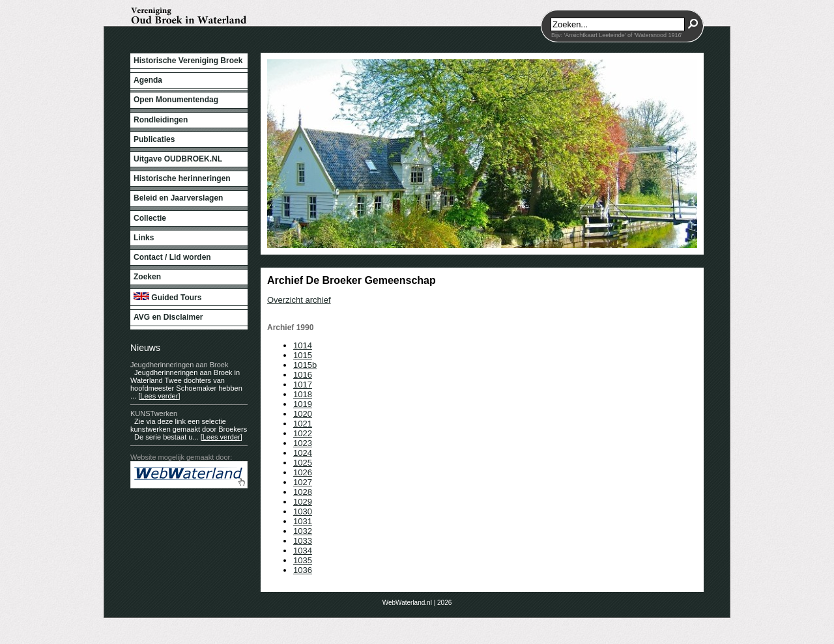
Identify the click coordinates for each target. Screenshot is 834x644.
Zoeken (147, 277)
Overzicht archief (299, 300)
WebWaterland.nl (407, 603)
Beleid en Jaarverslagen (178, 198)
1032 (303, 531)
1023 (303, 443)
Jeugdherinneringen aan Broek (179, 365)
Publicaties (154, 139)
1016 (303, 375)
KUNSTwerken (154, 413)
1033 (303, 541)
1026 (303, 472)
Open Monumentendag (176, 100)
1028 (303, 492)
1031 (303, 521)
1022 (303, 433)
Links (144, 238)
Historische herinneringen (182, 178)
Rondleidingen (161, 120)
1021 (303, 424)
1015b (305, 365)
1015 (303, 355)
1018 (303, 394)
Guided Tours (167, 297)
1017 (303, 385)
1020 (303, 414)
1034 (303, 551)
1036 (303, 570)
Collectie (150, 218)
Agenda (148, 80)
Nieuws (145, 348)
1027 (303, 482)
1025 (303, 463)
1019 (303, 404)
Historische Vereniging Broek (188, 61)
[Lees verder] (159, 396)
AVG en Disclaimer (168, 317)
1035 (303, 560)
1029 (303, 502)
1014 (303, 345)
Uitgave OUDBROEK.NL (178, 159)
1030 (303, 511)
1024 (303, 453)
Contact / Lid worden (172, 257)
